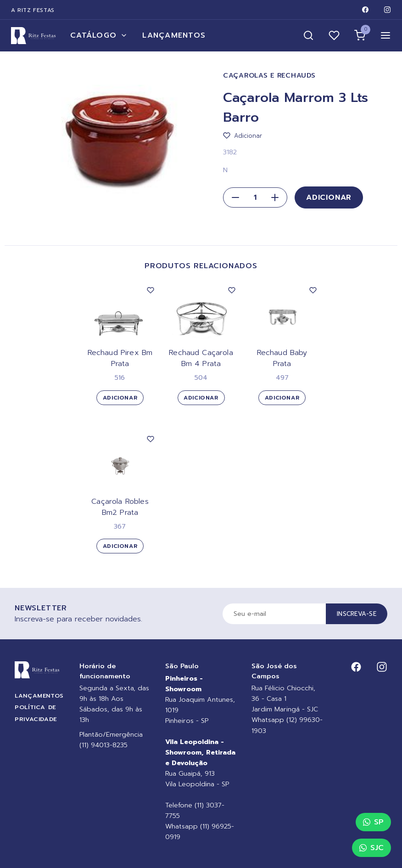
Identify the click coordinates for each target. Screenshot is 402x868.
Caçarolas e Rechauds (269, 76)
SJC (371, 848)
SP (373, 822)
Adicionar (329, 197)
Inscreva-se (357, 614)
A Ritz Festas (33, 10)
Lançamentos (174, 35)
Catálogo (99, 35)
